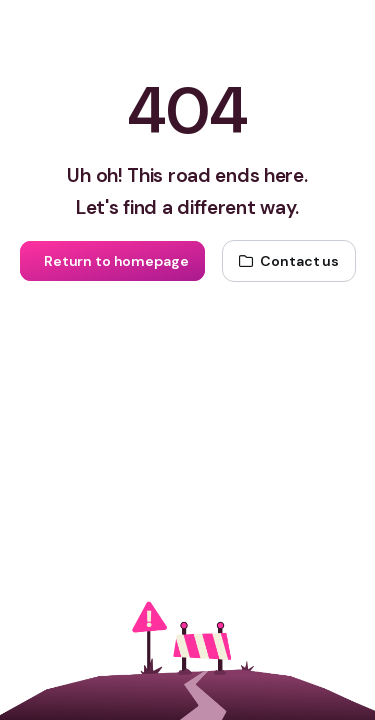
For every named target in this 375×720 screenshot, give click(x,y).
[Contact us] (289, 261)
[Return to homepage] (112, 261)
